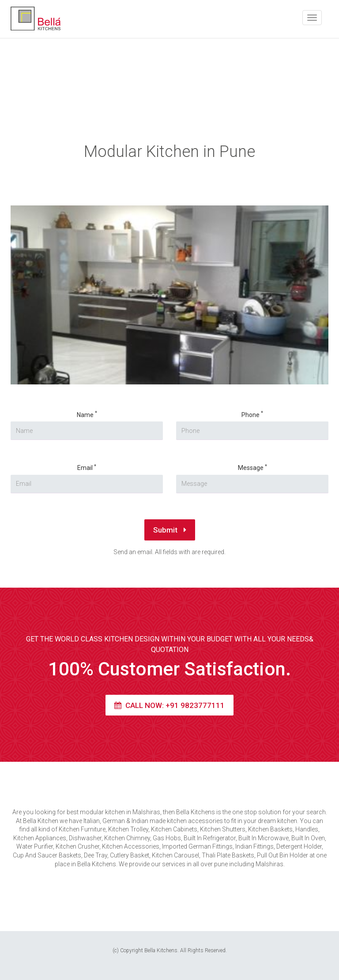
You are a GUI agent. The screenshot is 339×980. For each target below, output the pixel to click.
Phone (252, 415)
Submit (170, 530)
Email (87, 468)
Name (87, 415)
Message (252, 468)
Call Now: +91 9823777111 (169, 705)
